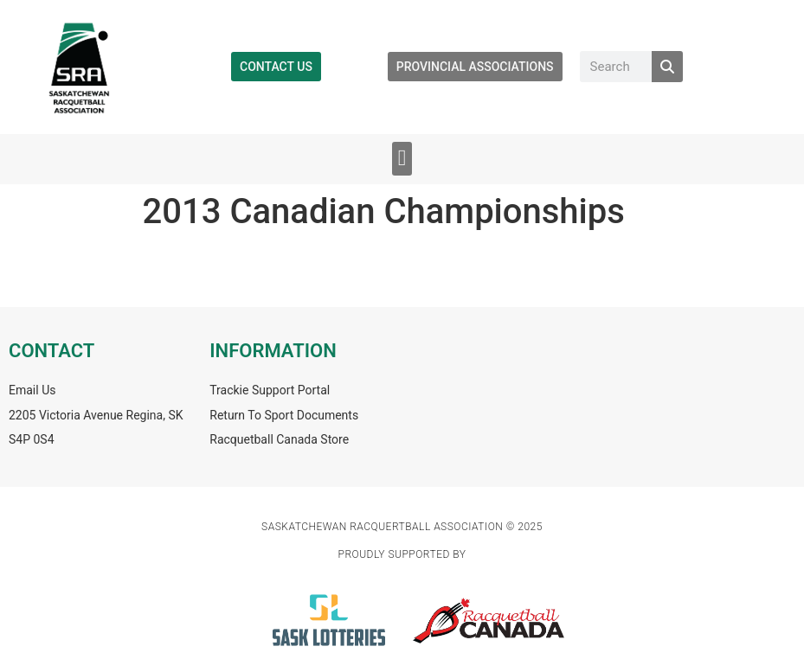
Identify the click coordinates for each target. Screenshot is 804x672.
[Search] (667, 67)
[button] (402, 159)
